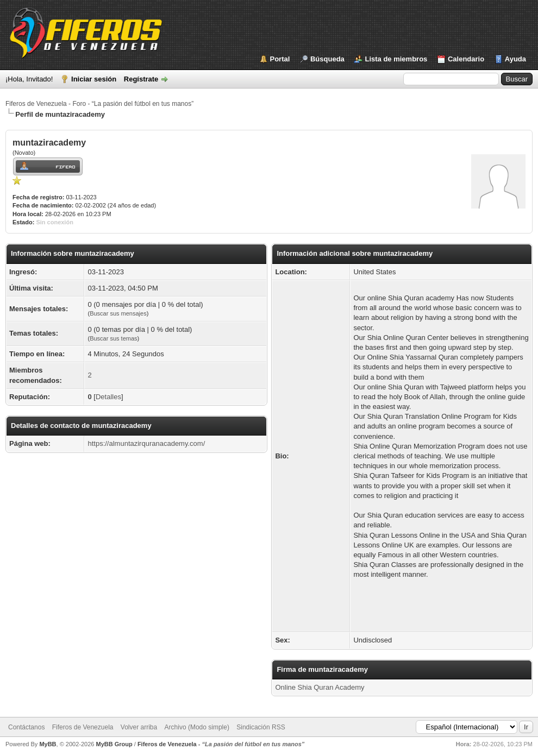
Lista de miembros (396, 59)
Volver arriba (139, 727)
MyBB (48, 744)
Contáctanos (26, 727)
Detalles (108, 397)
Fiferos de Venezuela (83, 727)
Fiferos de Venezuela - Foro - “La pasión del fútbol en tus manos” (99, 104)
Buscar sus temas (113, 338)
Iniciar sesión (94, 79)
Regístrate (141, 79)
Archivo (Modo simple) (197, 727)
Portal (280, 59)
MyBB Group (114, 744)
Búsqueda (327, 59)
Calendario (466, 59)
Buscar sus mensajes (118, 313)
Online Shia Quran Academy (320, 687)
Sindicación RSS (261, 727)
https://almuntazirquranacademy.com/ (146, 443)
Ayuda (515, 59)
